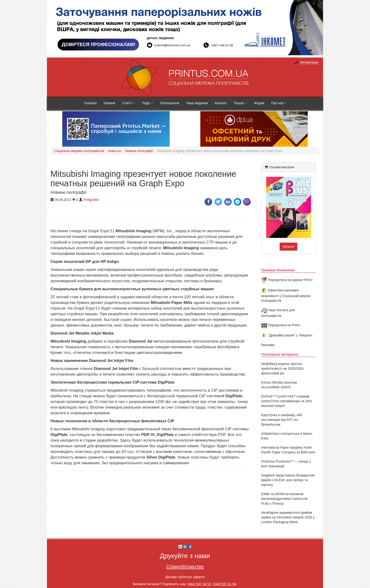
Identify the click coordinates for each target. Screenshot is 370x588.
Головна (90, 103)
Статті (129, 103)
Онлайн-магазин (282, 167)
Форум (259, 103)
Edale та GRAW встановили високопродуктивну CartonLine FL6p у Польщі (284, 499)
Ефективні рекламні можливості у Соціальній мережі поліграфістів (286, 295)
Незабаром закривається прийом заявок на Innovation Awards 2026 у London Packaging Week (288, 517)
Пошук (240, 103)
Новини (109, 103)
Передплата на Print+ (281, 325)
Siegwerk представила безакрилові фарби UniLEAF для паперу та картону (288, 480)
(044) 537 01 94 (225, 584)
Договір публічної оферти (185, 577)
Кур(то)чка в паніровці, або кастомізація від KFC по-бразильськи (282, 420)
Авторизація (309, 62)
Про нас (279, 103)
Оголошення (170, 103)
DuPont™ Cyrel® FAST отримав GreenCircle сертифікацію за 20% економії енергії (287, 401)
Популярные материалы (280, 354)
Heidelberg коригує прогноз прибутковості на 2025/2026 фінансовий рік (282, 369)
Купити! (288, 247)
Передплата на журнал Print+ (287, 280)
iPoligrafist (91, 200)
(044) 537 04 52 (199, 584)
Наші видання (197, 103)
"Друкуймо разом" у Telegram (287, 335)
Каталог (221, 103)
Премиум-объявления (278, 270)
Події (148, 103)
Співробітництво (185, 566)
